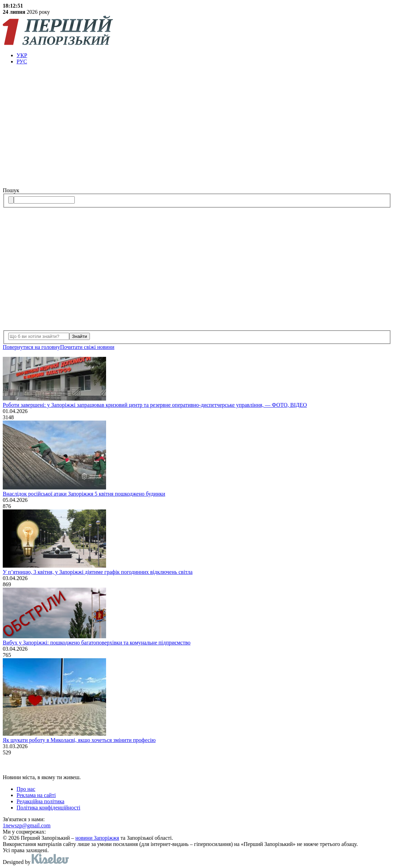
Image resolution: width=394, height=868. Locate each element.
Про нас (26, 789)
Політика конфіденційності (48, 808)
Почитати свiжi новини (87, 347)
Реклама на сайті (36, 795)
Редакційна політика (40, 801)
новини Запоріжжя (97, 838)
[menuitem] (204, 55)
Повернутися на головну (31, 347)
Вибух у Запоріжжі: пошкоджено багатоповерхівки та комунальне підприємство (97, 643)
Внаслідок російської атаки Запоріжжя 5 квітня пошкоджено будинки (84, 494)
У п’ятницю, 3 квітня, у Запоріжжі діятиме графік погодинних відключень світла (98, 572)
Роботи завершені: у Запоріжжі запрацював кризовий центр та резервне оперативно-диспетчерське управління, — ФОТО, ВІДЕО (155, 405)
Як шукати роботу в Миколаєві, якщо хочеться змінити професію (79, 740)
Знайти (80, 336)
